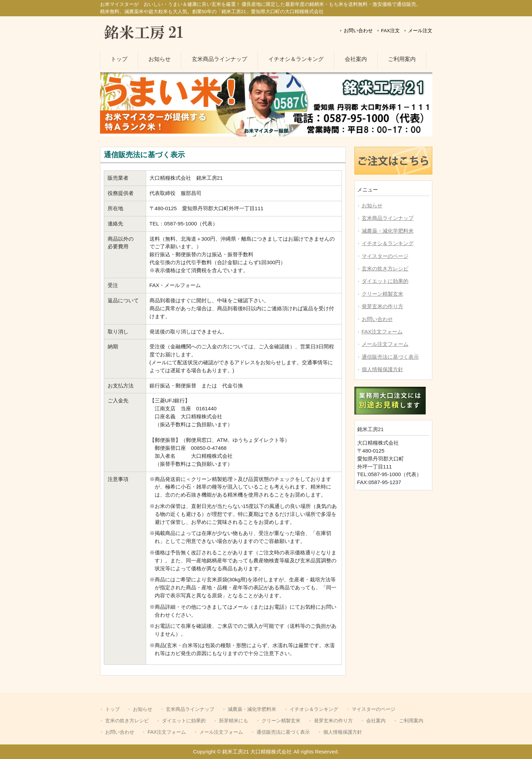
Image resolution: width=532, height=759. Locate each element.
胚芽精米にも (234, 721)
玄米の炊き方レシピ (385, 269)
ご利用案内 (411, 721)
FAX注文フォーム (382, 332)
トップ (112, 709)
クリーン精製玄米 (382, 294)
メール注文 (420, 31)
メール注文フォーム (385, 344)
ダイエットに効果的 (385, 281)
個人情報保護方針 (382, 369)
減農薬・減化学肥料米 (388, 231)
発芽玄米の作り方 (382, 306)
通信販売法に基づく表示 (390, 357)
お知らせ (372, 206)
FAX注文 (391, 31)
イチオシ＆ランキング (388, 243)
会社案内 (376, 721)
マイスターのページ (385, 256)
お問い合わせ (359, 31)
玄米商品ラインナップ (388, 218)
